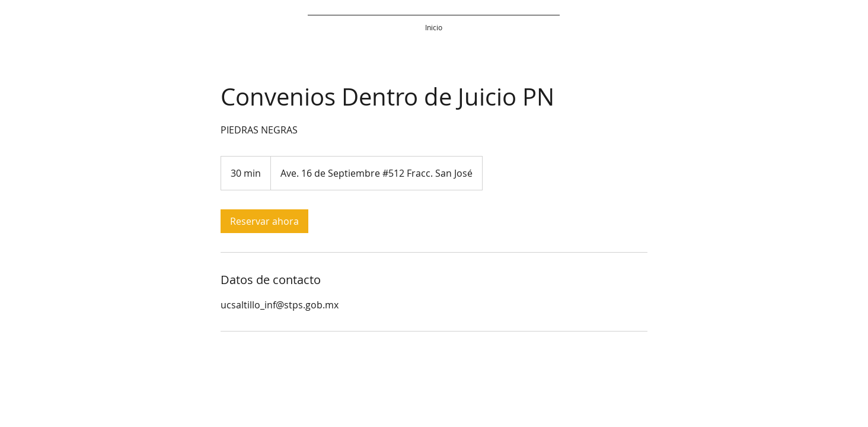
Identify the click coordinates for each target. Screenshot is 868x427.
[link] (264, 221)
